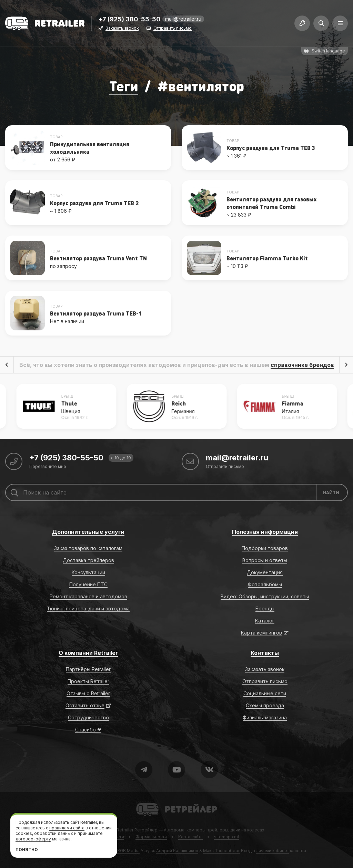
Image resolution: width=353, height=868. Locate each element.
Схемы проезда (265, 705)
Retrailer (145, 802)
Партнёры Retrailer (88, 669)
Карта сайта (190, 837)
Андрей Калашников (177, 851)
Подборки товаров (265, 548)
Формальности (151, 837)
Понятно (27, 850)
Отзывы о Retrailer (88, 693)
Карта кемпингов (261, 633)
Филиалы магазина (265, 717)
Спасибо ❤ (88, 730)
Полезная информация (265, 532)
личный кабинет (273, 851)
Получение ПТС (88, 584)
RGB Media (128, 851)
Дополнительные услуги (88, 532)
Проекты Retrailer (88, 681)
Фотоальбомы (265, 584)
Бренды (265, 608)
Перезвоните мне (48, 467)
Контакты (265, 653)
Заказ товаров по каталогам (88, 548)
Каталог (265, 621)
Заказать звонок (122, 28)
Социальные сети (265, 693)
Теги (124, 86)
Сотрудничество (88, 717)
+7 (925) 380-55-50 (130, 19)
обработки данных (54, 833)
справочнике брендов (302, 365)
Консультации (88, 572)
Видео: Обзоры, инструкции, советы (265, 596)
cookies (24, 833)
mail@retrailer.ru (183, 19)
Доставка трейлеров (88, 560)
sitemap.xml (226, 837)
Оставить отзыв (85, 705)
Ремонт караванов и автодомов (88, 596)
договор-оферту (33, 839)
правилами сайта (67, 828)
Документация (265, 572)
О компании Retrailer (88, 653)
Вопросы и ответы (265, 560)
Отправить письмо (173, 28)
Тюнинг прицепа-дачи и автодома (88, 608)
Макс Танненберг (221, 851)
